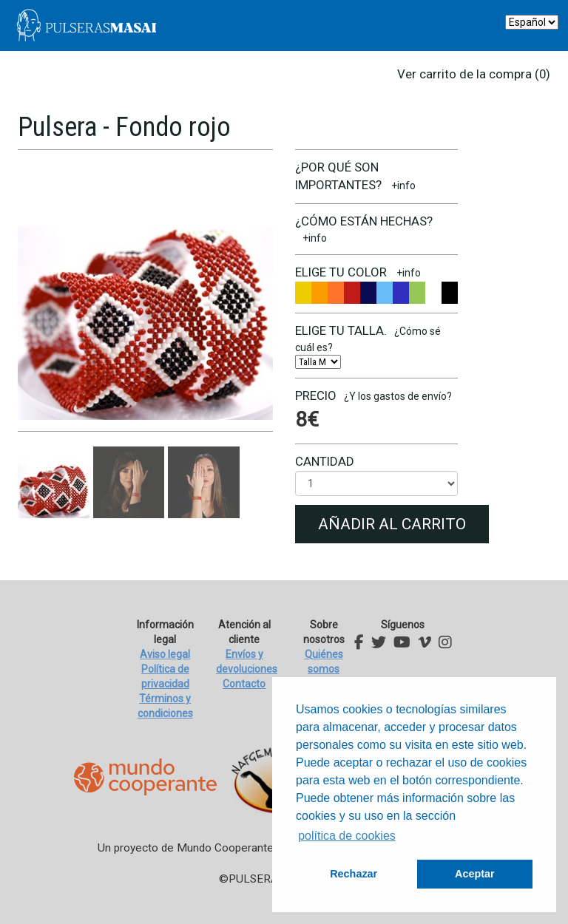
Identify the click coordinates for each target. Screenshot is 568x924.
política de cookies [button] (347, 836)
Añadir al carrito (392, 524)
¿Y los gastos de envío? (398, 396)
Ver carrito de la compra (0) (474, 74)
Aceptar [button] (475, 874)
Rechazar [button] (354, 874)
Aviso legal (165, 654)
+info (403, 186)
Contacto (244, 684)
